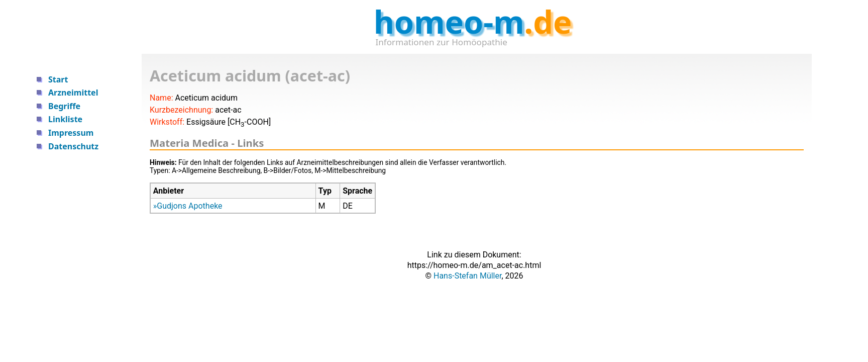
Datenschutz (73, 146)
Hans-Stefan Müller (467, 276)
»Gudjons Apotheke (188, 206)
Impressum (71, 133)
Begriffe (64, 106)
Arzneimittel (73, 93)
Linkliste (65, 119)
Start (58, 79)
